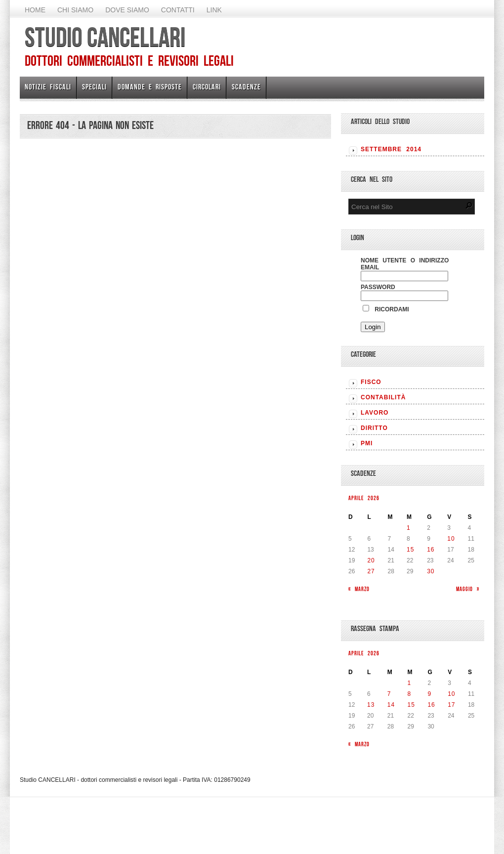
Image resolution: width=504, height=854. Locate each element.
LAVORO (375, 413)
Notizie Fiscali (48, 87)
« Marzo (359, 589)
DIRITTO (374, 428)
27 (371, 571)
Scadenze (246, 87)
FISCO (371, 382)
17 (451, 705)
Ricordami (386, 309)
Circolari (207, 87)
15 (410, 550)
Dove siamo (127, 10)
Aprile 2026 (364, 498)
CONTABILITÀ (383, 397)
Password (378, 287)
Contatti (178, 10)
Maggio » (468, 589)
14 (391, 705)
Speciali (94, 87)
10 (451, 539)
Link (214, 10)
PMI (367, 443)
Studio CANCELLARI (105, 37)
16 (431, 550)
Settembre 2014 (391, 149)
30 (431, 571)
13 (371, 705)
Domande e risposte (150, 87)
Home (35, 10)
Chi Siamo (75, 10)
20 (371, 560)
